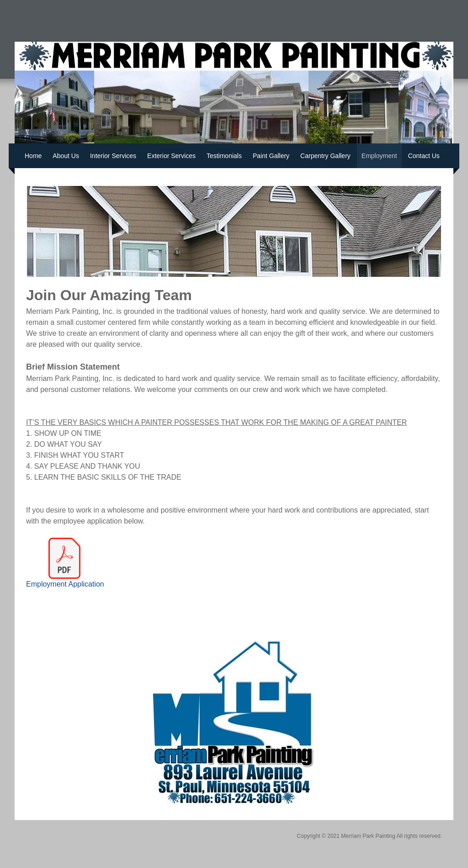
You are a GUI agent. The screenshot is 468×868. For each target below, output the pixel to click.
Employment (379, 156)
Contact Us (424, 156)
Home (33, 156)
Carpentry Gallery (325, 156)
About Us (66, 156)
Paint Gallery (271, 156)
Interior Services (113, 156)
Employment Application (65, 584)
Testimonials (224, 156)
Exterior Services (171, 156)
